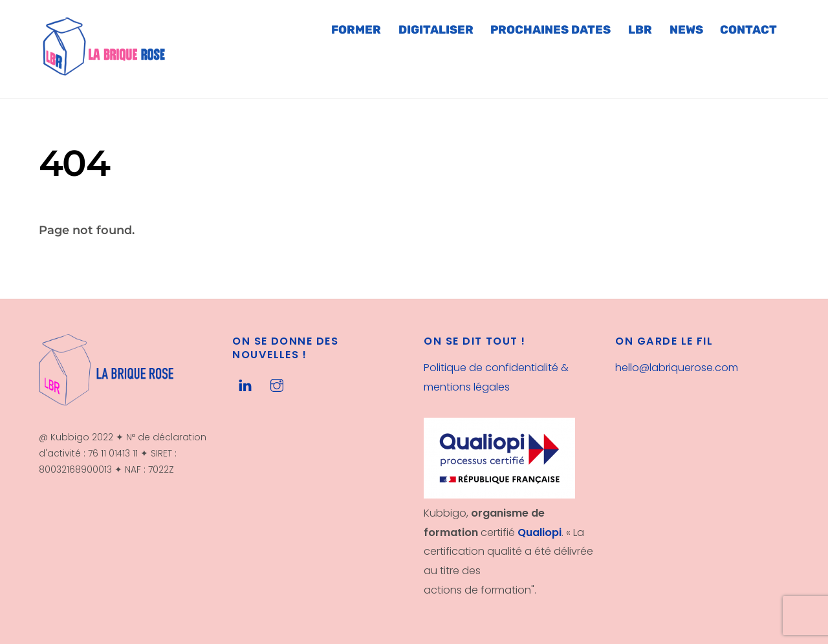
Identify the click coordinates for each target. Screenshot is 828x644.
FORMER (356, 30)
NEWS (686, 30)
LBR (640, 30)
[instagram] (277, 384)
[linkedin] (245, 384)
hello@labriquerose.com (677, 368)
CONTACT (748, 30)
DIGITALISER (436, 30)
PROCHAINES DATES (550, 30)
